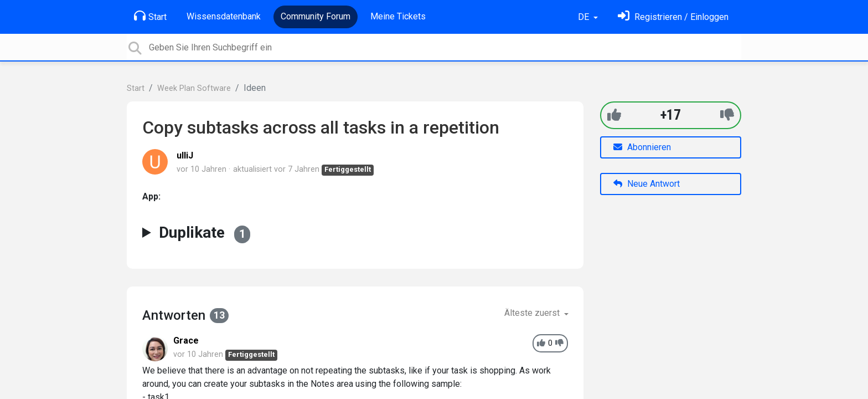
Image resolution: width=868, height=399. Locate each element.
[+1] (614, 115)
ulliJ (185, 155)
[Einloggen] (673, 17)
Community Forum (316, 16)
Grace (186, 341)
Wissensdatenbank (224, 16)
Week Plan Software (194, 88)
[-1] (727, 115)
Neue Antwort (647, 184)
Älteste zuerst (533, 313)
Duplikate (205, 233)
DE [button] (585, 17)
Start (150, 16)
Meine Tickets (398, 16)
